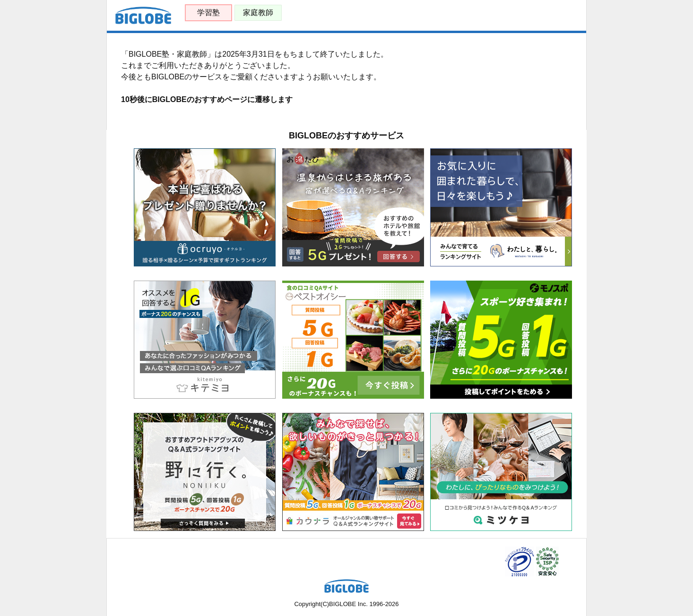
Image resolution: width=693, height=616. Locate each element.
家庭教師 (258, 13)
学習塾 (208, 13)
